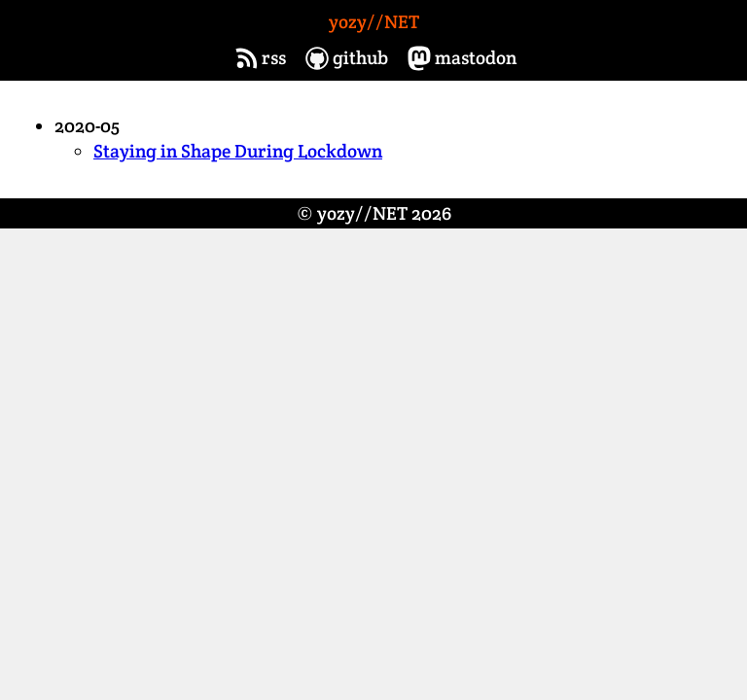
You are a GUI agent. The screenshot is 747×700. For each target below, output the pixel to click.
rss (258, 58)
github (345, 58)
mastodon (460, 58)
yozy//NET (374, 22)
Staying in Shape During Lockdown (238, 151)
